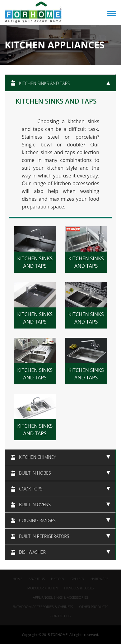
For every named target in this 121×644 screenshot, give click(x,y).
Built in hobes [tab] (65, 473)
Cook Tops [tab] (65, 489)
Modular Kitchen (43, 588)
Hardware (100, 579)
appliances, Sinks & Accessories (61, 597)
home (17, 579)
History (58, 579)
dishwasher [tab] (65, 552)
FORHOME (59, 635)
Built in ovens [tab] (65, 505)
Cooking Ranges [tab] (65, 520)
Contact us (61, 616)
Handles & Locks (79, 588)
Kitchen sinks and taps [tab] (65, 83)
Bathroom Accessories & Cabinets (43, 607)
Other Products (93, 607)
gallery (77, 579)
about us (37, 579)
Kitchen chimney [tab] (65, 457)
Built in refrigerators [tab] (65, 536)
